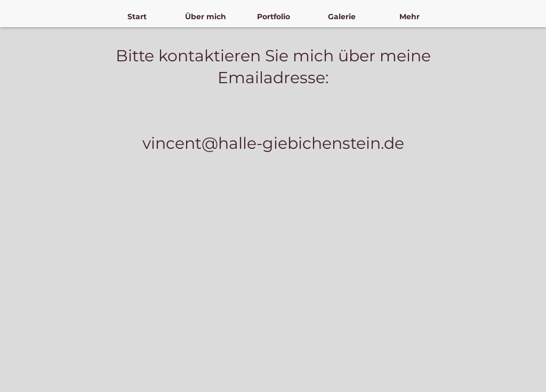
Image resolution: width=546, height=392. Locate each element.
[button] (205, 17)
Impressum (442, 361)
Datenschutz (489, 361)
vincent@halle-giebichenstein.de (273, 143)
